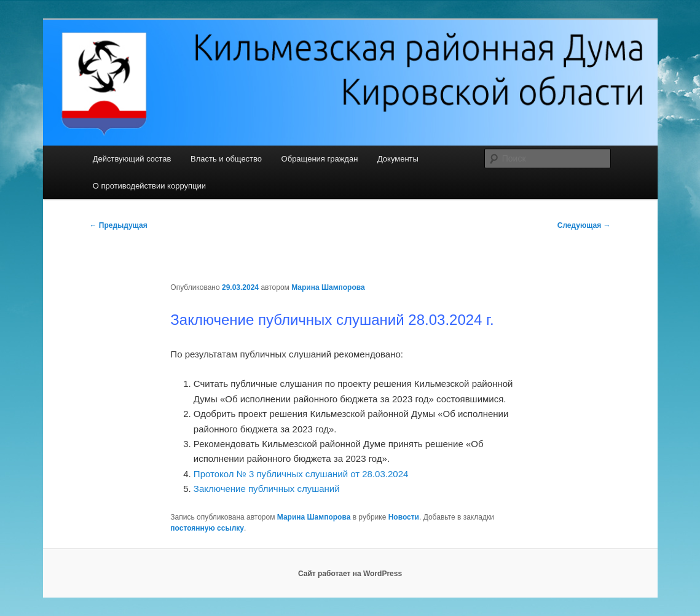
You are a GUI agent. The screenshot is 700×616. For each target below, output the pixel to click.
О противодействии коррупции (149, 186)
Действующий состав (132, 159)
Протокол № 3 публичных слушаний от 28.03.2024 (301, 474)
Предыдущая (119, 225)
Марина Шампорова (328, 287)
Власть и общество (226, 159)
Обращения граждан (320, 159)
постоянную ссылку (207, 528)
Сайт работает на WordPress (350, 574)
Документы (398, 159)
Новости (404, 517)
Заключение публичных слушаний (268, 489)
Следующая (584, 225)
